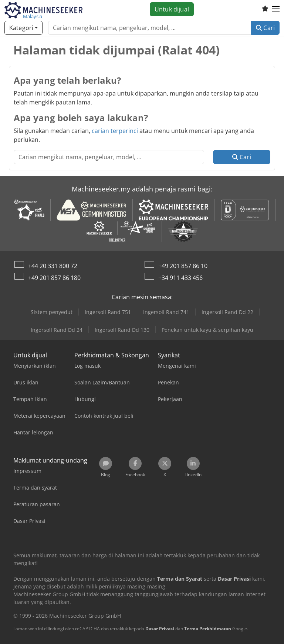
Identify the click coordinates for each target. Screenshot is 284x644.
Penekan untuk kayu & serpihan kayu (207, 330)
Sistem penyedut (52, 312)
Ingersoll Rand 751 (108, 312)
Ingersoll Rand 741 (166, 312)
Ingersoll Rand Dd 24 (57, 330)
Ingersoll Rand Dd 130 (122, 330)
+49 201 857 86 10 (183, 266)
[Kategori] (23, 28)
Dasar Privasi (160, 629)
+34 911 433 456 (180, 278)
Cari (265, 28)
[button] (276, 9)
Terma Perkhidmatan (208, 629)
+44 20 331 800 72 (53, 266)
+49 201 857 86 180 (54, 278)
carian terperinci (115, 131)
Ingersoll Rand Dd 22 (227, 312)
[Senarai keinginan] (265, 9)
